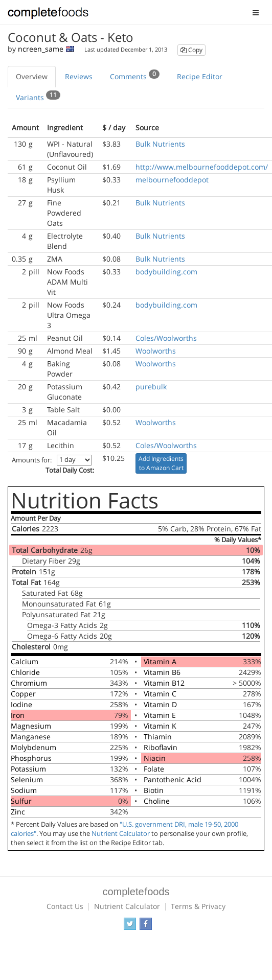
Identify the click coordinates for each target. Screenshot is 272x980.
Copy (191, 50)
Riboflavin (161, 747)
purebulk (151, 387)
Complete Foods (48, 15)
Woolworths (156, 351)
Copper (23, 694)
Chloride (25, 672)
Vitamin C (160, 694)
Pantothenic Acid (173, 779)
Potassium (28, 769)
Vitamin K (160, 726)
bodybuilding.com (166, 272)
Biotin (154, 790)
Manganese (31, 737)
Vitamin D (160, 704)
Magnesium (31, 726)
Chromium (29, 683)
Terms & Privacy (198, 906)
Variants (38, 96)
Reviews (79, 76)
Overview (32, 76)
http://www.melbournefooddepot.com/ (202, 167)
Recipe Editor (200, 76)
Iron (18, 715)
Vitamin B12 (164, 683)
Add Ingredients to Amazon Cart (161, 463)
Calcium (25, 661)
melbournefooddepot (172, 180)
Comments (135, 75)
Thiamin (158, 737)
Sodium (24, 790)
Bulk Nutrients (160, 144)
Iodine (21, 704)
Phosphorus (31, 758)
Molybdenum (33, 747)
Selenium (27, 779)
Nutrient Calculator (121, 834)
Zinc (18, 812)
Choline (157, 801)
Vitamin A (160, 661)
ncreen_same (41, 49)
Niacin (155, 758)
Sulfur (21, 801)
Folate (154, 769)
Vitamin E (160, 715)
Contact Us (65, 906)
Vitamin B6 (162, 672)
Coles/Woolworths (166, 338)
